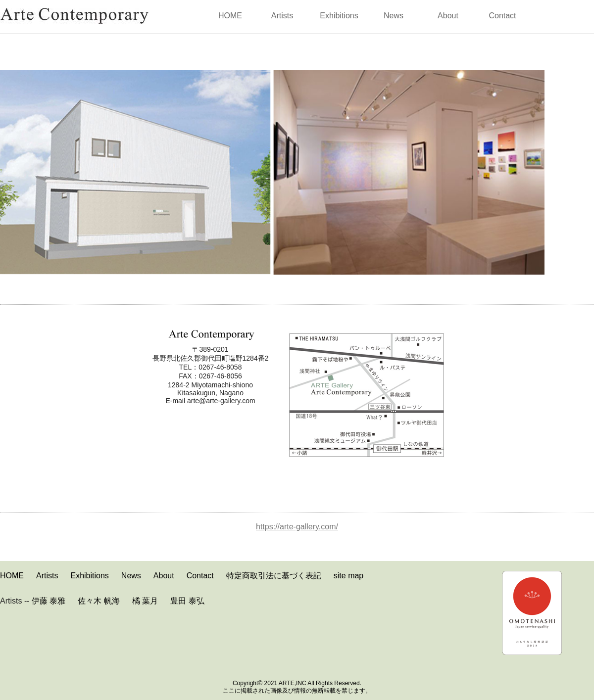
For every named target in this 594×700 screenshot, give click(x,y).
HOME (230, 16)
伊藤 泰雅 (49, 601)
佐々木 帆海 (99, 601)
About (448, 16)
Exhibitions (339, 16)
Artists (282, 16)
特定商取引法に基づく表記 (274, 576)
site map (348, 576)
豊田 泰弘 (187, 601)
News (394, 16)
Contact (502, 16)
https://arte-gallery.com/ (297, 527)
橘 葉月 (145, 601)
